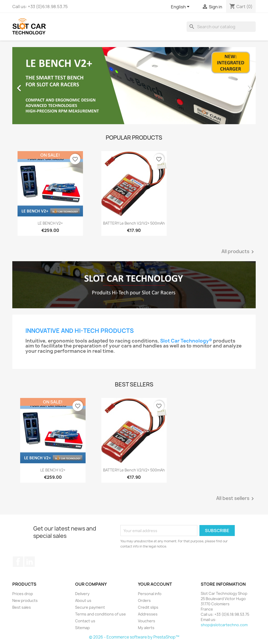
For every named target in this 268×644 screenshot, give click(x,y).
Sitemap (82, 628)
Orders (144, 600)
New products (25, 600)
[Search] (221, 27)
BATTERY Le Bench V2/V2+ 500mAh (134, 223)
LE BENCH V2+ (50, 223)
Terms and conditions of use (100, 614)
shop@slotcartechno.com (224, 625)
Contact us (85, 621)
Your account (155, 584)
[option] (134, 86)
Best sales (22, 607)
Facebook (18, 562)
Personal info (150, 594)
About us (83, 600)
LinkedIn (30, 562)
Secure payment (90, 607)
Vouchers (147, 621)
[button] (31, 86)
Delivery (82, 594)
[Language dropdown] (181, 7)
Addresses (148, 614)
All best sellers (236, 499)
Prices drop (23, 594)
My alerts (146, 628)
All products (239, 252)
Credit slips (148, 607)
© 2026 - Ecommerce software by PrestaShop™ (134, 637)
